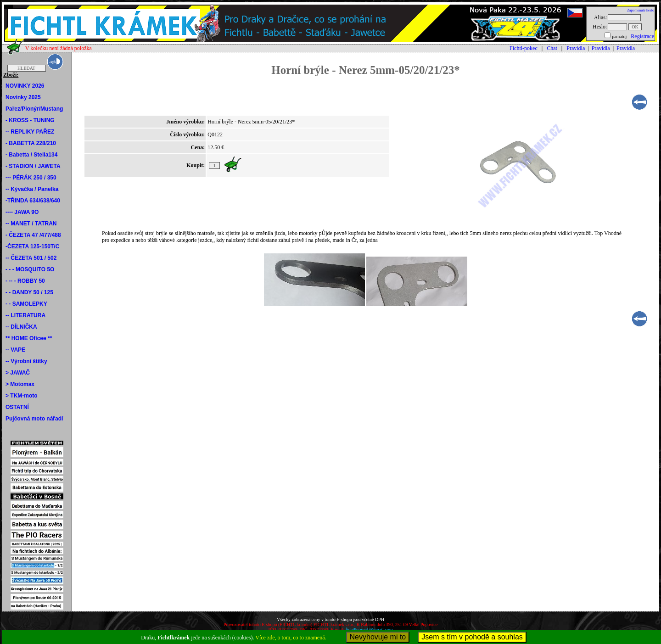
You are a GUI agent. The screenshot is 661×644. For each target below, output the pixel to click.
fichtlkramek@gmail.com (369, 630)
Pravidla (576, 48)
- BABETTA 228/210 (31, 143)
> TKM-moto (22, 396)
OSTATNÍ (17, 407)
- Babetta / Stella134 (31, 155)
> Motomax (20, 384)
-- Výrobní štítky (26, 361)
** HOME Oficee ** (29, 338)
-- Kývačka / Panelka (32, 189)
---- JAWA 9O (22, 212)
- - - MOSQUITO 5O (30, 269)
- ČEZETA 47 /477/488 (33, 235)
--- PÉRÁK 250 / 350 (31, 178)
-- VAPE (15, 350)
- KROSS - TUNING (30, 120)
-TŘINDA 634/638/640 (33, 201)
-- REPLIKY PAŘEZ (30, 132)
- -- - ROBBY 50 (25, 281)
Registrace (642, 36)
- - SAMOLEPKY (26, 304)
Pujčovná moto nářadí (34, 419)
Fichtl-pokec (524, 48)
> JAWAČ (18, 373)
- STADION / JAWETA (33, 166)
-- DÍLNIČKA (21, 327)
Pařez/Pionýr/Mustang (34, 109)
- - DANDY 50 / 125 (29, 292)
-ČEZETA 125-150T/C (32, 246)
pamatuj (619, 36)
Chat (552, 48)
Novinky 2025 (23, 97)
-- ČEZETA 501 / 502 (31, 258)
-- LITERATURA (25, 315)
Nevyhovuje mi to (378, 637)
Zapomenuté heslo (641, 10)
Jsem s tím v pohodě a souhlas (472, 637)
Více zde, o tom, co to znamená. (291, 638)
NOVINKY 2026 (25, 86)
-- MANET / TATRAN (31, 224)
